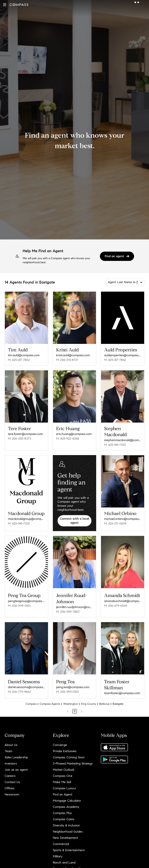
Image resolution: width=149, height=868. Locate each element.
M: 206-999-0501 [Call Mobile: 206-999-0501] (19, 606)
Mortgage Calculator (67, 801)
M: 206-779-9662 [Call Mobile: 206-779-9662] (19, 692)
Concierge (60, 745)
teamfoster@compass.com (122, 693)
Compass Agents (50, 704)
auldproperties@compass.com (123, 355)
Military (58, 856)
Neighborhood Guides (68, 832)
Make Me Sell (62, 782)
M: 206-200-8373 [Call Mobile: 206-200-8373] (20, 439)
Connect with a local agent (74, 521)
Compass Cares (64, 819)
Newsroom (12, 794)
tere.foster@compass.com (25, 434)
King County (89, 704)
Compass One (63, 776)
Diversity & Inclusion (66, 825)
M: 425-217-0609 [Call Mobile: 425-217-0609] (115, 523)
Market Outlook (64, 770)
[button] (5, 5)
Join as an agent (16, 770)
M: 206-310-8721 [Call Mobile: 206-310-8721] (67, 360)
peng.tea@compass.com (73, 687)
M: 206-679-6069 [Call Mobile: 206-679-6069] (116, 606)
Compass (31, 704)
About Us (11, 745)
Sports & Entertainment (69, 850)
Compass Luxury (64, 788)
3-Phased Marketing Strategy (73, 763)
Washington (71, 704)
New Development (65, 838)
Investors (11, 763)
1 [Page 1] (75, 711)
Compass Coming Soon (69, 757)
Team (8, 751)
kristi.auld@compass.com (73, 355)
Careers (10, 776)
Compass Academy (66, 807)
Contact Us (12, 782)
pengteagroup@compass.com (26, 601)
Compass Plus (62, 813)
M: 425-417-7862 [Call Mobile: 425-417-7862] (19, 360)
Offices (9, 788)
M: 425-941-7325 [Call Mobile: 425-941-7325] (115, 445)
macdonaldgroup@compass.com (26, 519)
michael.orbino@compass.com (123, 519)
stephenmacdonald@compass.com (123, 440)
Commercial (61, 844)
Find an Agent (63, 794)
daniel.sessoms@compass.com (26, 687)
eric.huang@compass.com (74, 434)
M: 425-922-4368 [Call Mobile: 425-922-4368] (68, 439)
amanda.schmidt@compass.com (123, 601)
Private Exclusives (65, 751)
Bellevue (104, 704)
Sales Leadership (16, 757)
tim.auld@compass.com (24, 355)
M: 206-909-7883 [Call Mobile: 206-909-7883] (68, 612)
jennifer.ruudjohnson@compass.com (75, 607)
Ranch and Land (64, 862)
